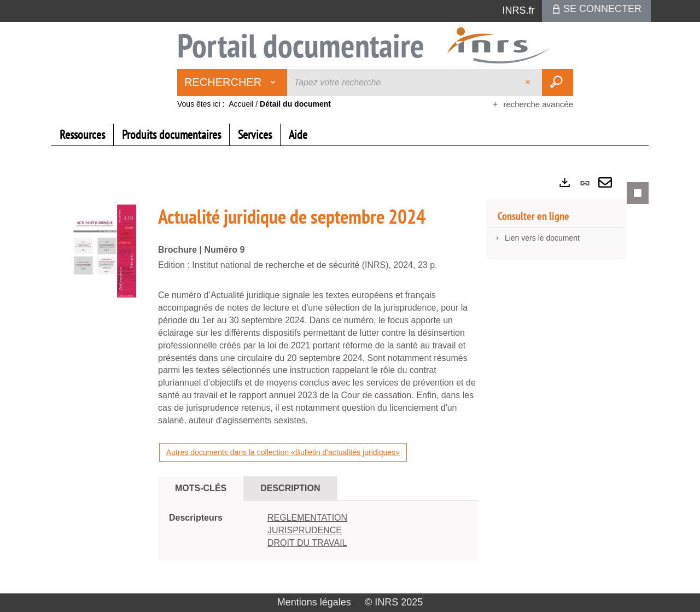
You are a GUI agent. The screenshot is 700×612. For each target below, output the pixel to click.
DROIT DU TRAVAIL (307, 543)
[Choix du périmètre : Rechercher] (232, 83)
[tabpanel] (350, 380)
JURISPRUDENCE (305, 530)
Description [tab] (290, 488)
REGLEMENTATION (307, 518)
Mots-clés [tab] (201, 488)
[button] (103, 250)
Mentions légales (314, 602)
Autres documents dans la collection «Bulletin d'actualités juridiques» (283, 452)
